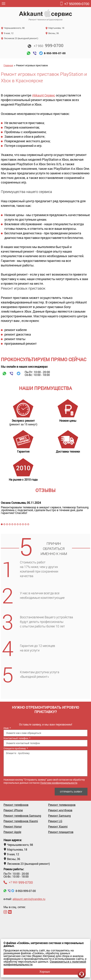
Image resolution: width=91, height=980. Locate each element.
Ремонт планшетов (61, 832)
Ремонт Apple (12, 832)
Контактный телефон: (17, 738)
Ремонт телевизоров (62, 805)
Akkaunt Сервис (44, 95)
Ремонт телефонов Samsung (22, 816)
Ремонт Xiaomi (58, 827)
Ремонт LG (55, 821)
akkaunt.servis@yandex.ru (29, 899)
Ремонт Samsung (59, 816)
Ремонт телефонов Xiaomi (21, 821)
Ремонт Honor (13, 827)
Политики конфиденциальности (59, 783)
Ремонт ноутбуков (60, 810)
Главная (8, 65)
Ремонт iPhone (13, 810)
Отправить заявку (71, 792)
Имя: (7, 728)
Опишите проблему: (16, 748)
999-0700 (75, 4)
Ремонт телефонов (16, 805)
